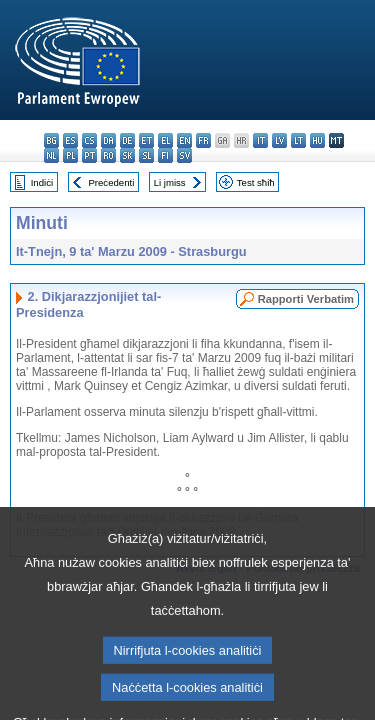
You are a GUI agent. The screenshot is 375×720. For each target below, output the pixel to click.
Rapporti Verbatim (306, 299)
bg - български (51, 140)
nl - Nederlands (51, 155)
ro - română (108, 155)
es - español (70, 140)
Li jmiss (170, 182)
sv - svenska (184, 155)
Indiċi (42, 182)
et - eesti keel (146, 140)
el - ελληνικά (165, 140)
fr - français (203, 140)
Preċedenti (111, 182)
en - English (184, 140)
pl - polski (70, 155)
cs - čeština (89, 140)
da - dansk (108, 140)
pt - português (89, 155)
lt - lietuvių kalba (298, 140)
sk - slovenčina (127, 155)
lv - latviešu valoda (279, 140)
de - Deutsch (127, 140)
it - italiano (260, 140)
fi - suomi (165, 155)
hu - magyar (317, 140)
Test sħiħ (256, 182)
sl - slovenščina (146, 155)
